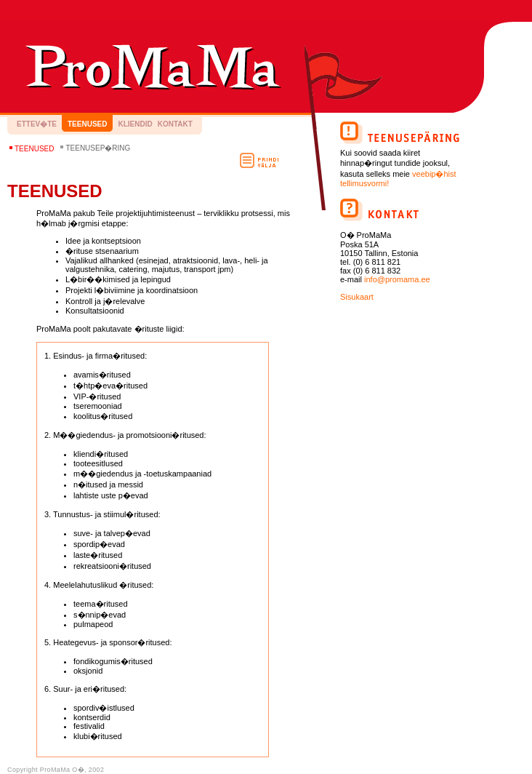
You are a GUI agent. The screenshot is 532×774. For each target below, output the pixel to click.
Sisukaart (357, 297)
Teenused (87, 124)
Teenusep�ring (98, 148)
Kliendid (135, 124)
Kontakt (175, 124)
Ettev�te (37, 124)
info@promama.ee (397, 279)
